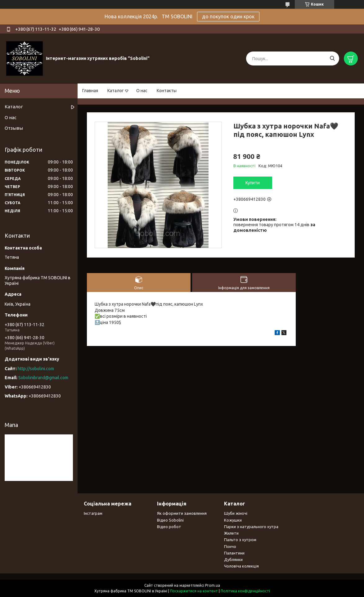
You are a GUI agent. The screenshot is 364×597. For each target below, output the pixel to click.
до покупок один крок (228, 16)
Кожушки (233, 520)
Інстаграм (93, 513)
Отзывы (14, 128)
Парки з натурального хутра (251, 527)
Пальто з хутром (240, 540)
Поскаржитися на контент (194, 591)
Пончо (230, 546)
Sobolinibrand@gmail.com (43, 378)
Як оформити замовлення (182, 513)
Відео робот (169, 527)
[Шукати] (332, 58)
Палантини (234, 553)
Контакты (167, 91)
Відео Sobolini (170, 520)
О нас (142, 91)
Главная (90, 91)
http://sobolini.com (36, 369)
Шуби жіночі (236, 513)
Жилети (231, 533)
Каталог (116, 91)
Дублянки (233, 559)
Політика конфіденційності (245, 591)
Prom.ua (213, 585)
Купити (253, 183)
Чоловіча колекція (241, 566)
